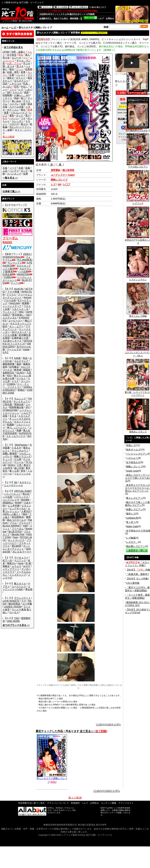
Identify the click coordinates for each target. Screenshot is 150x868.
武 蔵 (28, 563)
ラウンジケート (22, 598)
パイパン (14, 118)
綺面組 (27, 370)
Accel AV (19, 289)
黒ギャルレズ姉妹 (138, 315)
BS (4, 505)
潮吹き (11, 78)
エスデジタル (10, 318)
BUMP (18, 503)
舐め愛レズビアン (136, 546)
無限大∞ (11, 563)
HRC (21, 312)
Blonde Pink (18, 534)
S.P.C (6, 352)
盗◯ (23, 98)
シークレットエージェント (17, 412)
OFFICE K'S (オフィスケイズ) (17, 342)
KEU (9, 375)
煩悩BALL (8, 503)
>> (10, 178)
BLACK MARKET (12, 526)
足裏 (12, 75)
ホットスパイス (16, 540)
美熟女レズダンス (138, 431)
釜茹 (19, 364)
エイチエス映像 (17, 334)
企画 (23, 104)
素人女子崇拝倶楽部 (16, 432)
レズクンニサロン (138, 278)
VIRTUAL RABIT (23, 491)
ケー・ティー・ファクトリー (16, 386)
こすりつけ (15, 84)
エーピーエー (15, 321)
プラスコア (25, 523)
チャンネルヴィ (20, 451)
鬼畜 (6, 113)
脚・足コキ (8, 66)
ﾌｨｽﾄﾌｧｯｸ (14, 124)
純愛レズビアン (134, 509)
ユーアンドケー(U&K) (16, 588)
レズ (14, 28)
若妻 (23, 72)
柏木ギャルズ (133, 450)
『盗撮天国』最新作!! (138, 574)
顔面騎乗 (7, 95)
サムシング (20, 399)
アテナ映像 (13, 292)
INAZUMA (15, 303)
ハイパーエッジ (12, 494)
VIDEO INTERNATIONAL (17, 256)
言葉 (5, 168)
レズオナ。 (132, 542)
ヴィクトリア (10, 312)
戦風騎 (11, 425)
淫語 (5, 84)
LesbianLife (132, 518)
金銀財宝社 (8, 373)
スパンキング (14, 174)
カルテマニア (21, 361)
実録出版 (19, 404)
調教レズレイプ (134, 467)
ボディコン (13, 110)
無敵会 (6, 566)
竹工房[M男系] (25, 260)
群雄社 (21, 390)
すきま (13, 416)
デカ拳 (18, 459)
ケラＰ (15, 381)
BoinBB (25, 500)
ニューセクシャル (13, 485)
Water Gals (132, 526)
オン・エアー (16, 326)
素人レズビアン (134, 498)
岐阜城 (18, 370)
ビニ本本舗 (14, 505)
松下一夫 (7, 560)
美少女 (6, 58)
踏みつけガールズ (16, 520)
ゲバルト (21, 378)
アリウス (11, 295)
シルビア (26, 413)
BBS (25, 514)
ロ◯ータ (16, 58)
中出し (24, 87)
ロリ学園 (27, 604)
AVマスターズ (19, 332)
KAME (17, 358)
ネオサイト (25, 482)
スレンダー (18, 121)
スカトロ (17, 92)
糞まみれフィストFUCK (138, 93)
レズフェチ (138, 202)
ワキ (23, 118)
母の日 (26, 494)
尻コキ (20, 66)
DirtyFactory (21, 445)
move (21, 563)
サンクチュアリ (22, 401)
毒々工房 (14, 471)
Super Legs (132, 471)
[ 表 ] (52, 165)
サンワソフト (15, 263)
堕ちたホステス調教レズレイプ (52, 779)
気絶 (16, 98)
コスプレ (14, 104)
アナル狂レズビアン (138, 166)
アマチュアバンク (16, 328)
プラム (13, 523)
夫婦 (21, 168)
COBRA (8, 277)
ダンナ (24, 171)
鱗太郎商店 (14, 604)
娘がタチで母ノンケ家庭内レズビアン (137, 504)
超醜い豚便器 (10, 453)
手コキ (27, 63)
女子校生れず (133, 462)
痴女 (12, 69)
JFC (28, 407)
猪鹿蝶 (25, 303)
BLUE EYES (15, 531)
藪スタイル (20, 583)
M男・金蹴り (18, 52)
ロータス (14, 612)
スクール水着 (16, 107)
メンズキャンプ (18, 575)
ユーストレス (19, 586)
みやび (27, 566)
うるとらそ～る (20, 309)
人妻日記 (26, 511)
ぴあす (27, 503)
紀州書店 (14, 367)
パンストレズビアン (137, 454)
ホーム (5, 28)
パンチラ (14, 171)
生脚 (25, 174)
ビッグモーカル (18, 508)
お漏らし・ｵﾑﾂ (22, 95)
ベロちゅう (132, 458)
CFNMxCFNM (10, 410)
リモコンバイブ (19, 113)
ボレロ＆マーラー (22, 552)
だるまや (16, 448)
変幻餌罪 (16, 546)
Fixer (15, 537)
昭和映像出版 (16, 407)
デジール (19, 462)
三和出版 (7, 404)
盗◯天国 (19, 468)
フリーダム (18, 529)
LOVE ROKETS (11, 601)
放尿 (26, 92)
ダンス (20, 115)
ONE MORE (13, 621)
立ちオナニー (21, 81)
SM (9, 92)
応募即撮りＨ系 (20, 338)
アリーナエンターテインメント (17, 296)
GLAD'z (21, 373)
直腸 (28, 168)
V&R (25, 526)
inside (26, 349)
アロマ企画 (10, 300)
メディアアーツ (11, 569)
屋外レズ (131, 514)
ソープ (13, 168)
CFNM (6, 52)
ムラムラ (16, 566)
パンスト (21, 75)
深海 (5, 416)
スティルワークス (16, 436)
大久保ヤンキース (12, 341)
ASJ (28, 315)
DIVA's (11, 465)
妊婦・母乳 (13, 72)
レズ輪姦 (131, 538)
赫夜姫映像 (8, 364)
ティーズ (15, 283)
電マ (28, 115)
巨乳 (16, 87)
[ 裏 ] (60, 165)
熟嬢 (19, 430)
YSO (17, 618)
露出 (23, 110)
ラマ (24, 601)
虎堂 (23, 471)
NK (16, 482)
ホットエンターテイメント (16, 547)
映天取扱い (18, 315)
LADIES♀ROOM (13, 607)
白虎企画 (7, 274)
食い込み (16, 101)
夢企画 (29, 589)
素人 (28, 55)
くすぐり (7, 98)
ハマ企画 (23, 271)
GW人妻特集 (133, 583)
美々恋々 (131, 522)
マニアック (20, 560)
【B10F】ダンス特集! (137, 579)
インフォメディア (12, 306)
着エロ (24, 124)
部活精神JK (18, 517)
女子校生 (12, 55)
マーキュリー (21, 557)
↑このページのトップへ (108, 725)
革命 (25, 358)
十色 (19, 465)
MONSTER (23, 274)
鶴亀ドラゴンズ (22, 456)
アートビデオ (14, 349)
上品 (5, 171)
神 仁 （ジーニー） (17, 427)
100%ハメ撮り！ (12, 514)
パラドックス (21, 497)
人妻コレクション (16, 510)
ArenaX (28, 297)
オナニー (21, 78)
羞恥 (12, 115)
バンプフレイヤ (11, 500)
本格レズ (131, 445)
